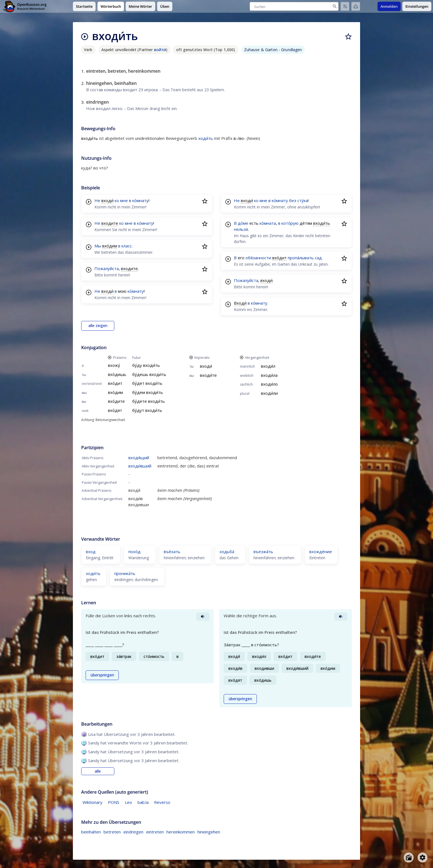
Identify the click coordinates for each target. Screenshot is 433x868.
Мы (98, 246)
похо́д (134, 551)
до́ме (243, 223)
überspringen (102, 675)
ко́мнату (140, 200)
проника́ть (125, 573)
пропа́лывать (301, 258)
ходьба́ (227, 551)
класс (127, 246)
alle (98, 771)
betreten (112, 832)
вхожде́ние (321, 551)
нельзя (241, 229)
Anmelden (389, 6)
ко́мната (268, 223)
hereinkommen (181, 832)
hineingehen (209, 832)
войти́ (160, 50)
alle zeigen (98, 326)
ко (117, 200)
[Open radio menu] (409, 857)
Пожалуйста (107, 268)
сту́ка (303, 200)
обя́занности (258, 258)
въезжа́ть (263, 551)
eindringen (133, 832)
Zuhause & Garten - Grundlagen (273, 50)
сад (318, 258)
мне (124, 200)
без (293, 200)
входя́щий (139, 457)
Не (97, 200)
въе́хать (172, 551)
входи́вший (140, 466)
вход (91, 551)
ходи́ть (206, 138)
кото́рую (290, 223)
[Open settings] (423, 857)
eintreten (155, 832)
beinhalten (91, 832)
